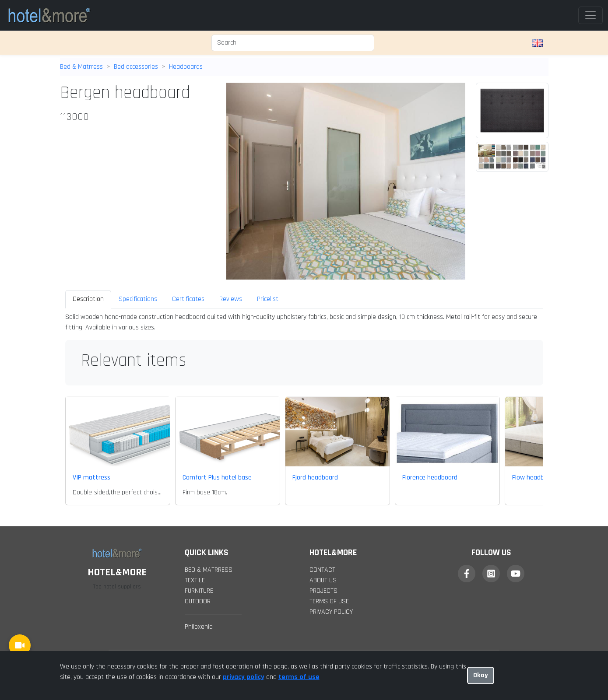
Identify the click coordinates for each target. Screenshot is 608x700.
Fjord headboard (315, 478)
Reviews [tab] (231, 299)
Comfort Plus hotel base (217, 478)
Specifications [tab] (138, 299)
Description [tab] (88, 299)
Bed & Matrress (81, 67)
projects (323, 591)
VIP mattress (91, 478)
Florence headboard (430, 478)
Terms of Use (329, 601)
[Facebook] (467, 574)
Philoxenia (199, 627)
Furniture (199, 591)
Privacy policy (331, 612)
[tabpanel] (304, 322)
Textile (195, 580)
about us (323, 580)
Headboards (186, 67)
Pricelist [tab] (268, 299)
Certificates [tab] (188, 299)
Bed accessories (136, 67)
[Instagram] (491, 574)
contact (322, 570)
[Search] (293, 43)
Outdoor (198, 601)
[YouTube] (516, 574)
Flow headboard (534, 478)
